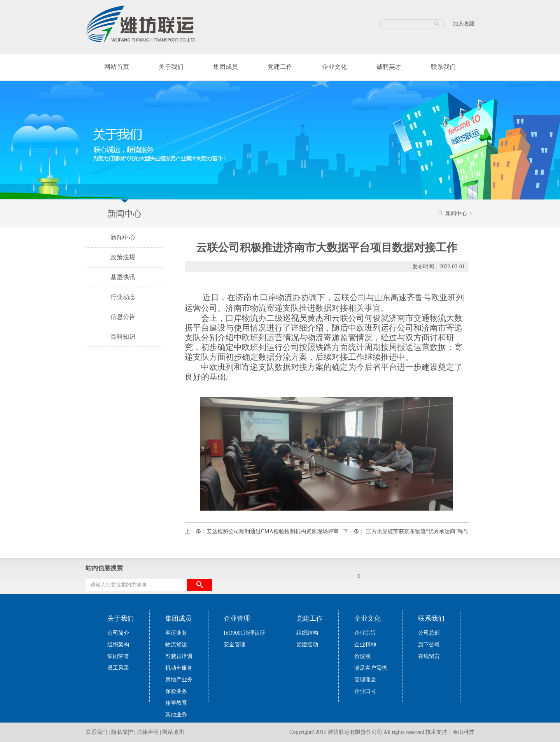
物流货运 (176, 645)
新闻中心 (123, 237)
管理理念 (365, 680)
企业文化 (334, 67)
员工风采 (118, 668)
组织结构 (307, 633)
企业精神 (365, 645)
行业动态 (123, 297)
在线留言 (429, 656)
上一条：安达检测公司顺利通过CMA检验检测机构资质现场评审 (262, 531)
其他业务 (176, 715)
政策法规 (123, 257)
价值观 (362, 656)
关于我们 (171, 67)
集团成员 (226, 67)
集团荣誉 (118, 656)
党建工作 (280, 67)
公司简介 (118, 633)
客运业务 (176, 633)
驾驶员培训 (179, 656)
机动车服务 (179, 668)
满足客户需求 (371, 668)
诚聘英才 (389, 67)
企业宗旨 (365, 633)
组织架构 (118, 645)
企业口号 (365, 691)
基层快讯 (123, 277)
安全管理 (234, 645)
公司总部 (429, 633)
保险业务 (176, 691)
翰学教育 (176, 703)
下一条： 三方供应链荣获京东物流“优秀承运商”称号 (406, 531)
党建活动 (307, 645)
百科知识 (123, 337)
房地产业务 (179, 680)
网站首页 (117, 67)
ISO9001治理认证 (244, 633)
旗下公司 (429, 645)
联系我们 (443, 67)
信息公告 (123, 317)
